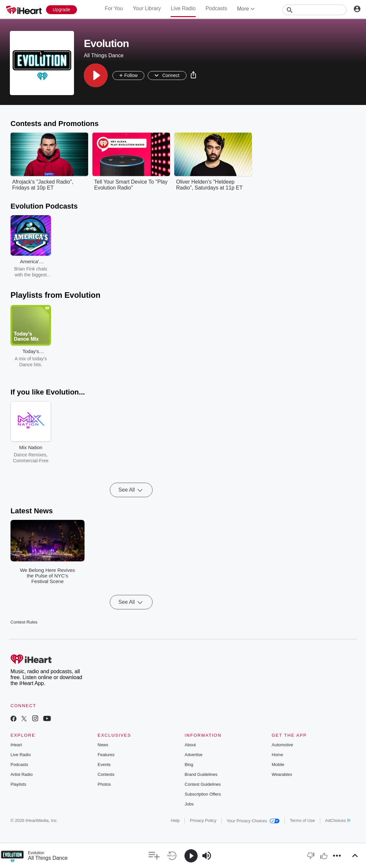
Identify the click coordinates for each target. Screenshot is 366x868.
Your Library (147, 8)
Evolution (36, 853)
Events (104, 765)
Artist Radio (22, 774)
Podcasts (216, 8)
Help (175, 820)
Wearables (282, 774)
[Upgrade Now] (61, 10)
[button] (96, 75)
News (103, 745)
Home (277, 755)
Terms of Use (302, 820)
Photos (104, 784)
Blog (189, 765)
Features (106, 755)
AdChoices (338, 820)
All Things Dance (48, 858)
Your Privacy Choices (253, 821)
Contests (106, 774)
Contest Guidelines (203, 784)
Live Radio (183, 8)
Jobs (189, 804)
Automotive (282, 745)
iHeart (16, 745)
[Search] (315, 10)
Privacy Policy (203, 820)
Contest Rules (24, 622)
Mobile (278, 765)
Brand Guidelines (201, 774)
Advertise (194, 755)
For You (114, 8)
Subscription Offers (203, 794)
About (190, 745)
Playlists (18, 784)
